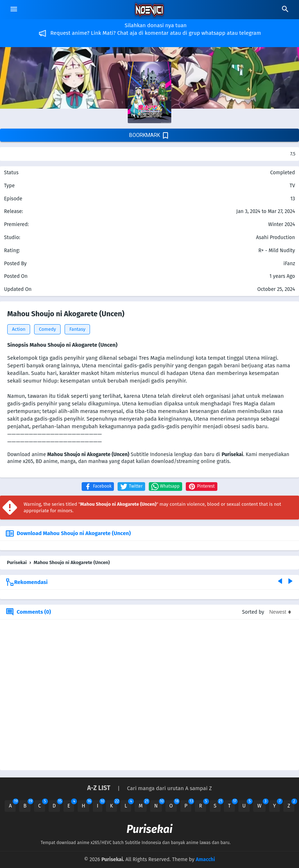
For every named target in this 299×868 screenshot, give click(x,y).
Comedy (47, 329)
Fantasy (77, 329)
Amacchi (205, 859)
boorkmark (149, 135)
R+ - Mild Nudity (277, 251)
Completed (282, 173)
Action (19, 329)
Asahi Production (275, 237)
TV (292, 186)
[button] (98, 487)
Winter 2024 (282, 224)
